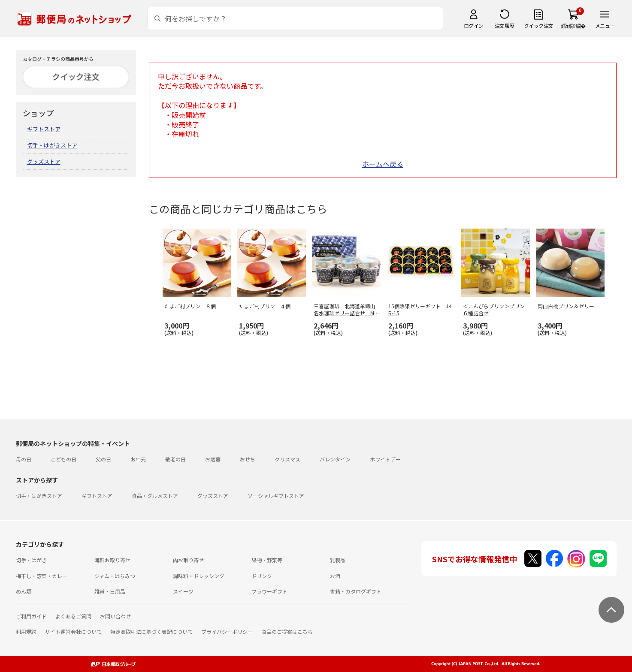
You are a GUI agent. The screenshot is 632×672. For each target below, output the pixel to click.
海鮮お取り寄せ (112, 560)
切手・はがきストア (52, 145)
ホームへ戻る (383, 164)
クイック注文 (539, 26)
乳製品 (338, 560)
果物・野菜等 (267, 560)
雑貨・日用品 (110, 591)
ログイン (474, 26)
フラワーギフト (269, 591)
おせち (248, 459)
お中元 (138, 459)
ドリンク (262, 576)
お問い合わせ (115, 616)
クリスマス (287, 459)
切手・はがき (31, 560)
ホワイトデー (385, 459)
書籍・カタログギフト (356, 591)
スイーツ (183, 591)
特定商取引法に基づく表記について (151, 631)
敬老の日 (175, 459)
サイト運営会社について (73, 631)
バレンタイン (335, 459)
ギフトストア (44, 129)
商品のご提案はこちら (287, 631)
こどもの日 (64, 459)
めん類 (24, 591)
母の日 (24, 459)
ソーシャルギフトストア (276, 496)
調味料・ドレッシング (199, 576)
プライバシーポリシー (227, 631)
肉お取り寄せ (188, 560)
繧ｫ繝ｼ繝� (573, 26)
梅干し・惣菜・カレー (42, 576)
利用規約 (26, 631)
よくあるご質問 (73, 616)
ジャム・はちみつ (115, 576)
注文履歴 (505, 26)
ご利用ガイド (31, 616)
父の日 (103, 459)
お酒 (335, 576)
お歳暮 (213, 459)
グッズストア (44, 161)
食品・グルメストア (155, 496)
